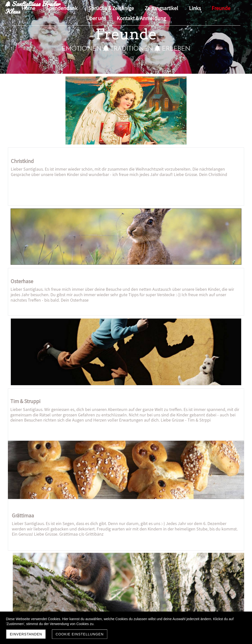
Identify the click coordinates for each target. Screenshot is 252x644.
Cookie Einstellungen (80, 634)
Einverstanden (26, 634)
